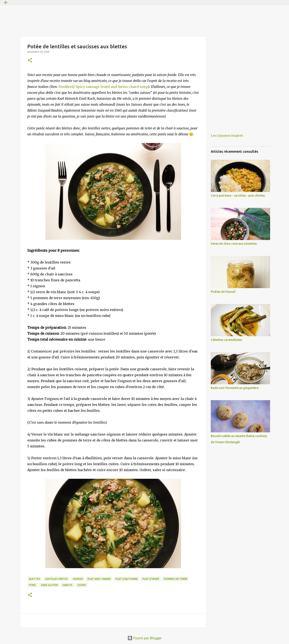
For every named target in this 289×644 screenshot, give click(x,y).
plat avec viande (99, 579)
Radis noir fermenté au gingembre (235, 388)
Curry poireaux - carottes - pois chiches (238, 196)
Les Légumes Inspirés (227, 136)
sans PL (68, 585)
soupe (82, 585)
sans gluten (49, 585)
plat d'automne (127, 579)
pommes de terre (176, 579)
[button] (30, 60)
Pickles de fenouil (223, 292)
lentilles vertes (57, 579)
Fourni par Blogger (145, 638)
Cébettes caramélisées (226, 340)
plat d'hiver (151, 579)
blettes (35, 579)
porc (33, 585)
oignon (78, 579)
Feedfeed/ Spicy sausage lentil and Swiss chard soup (103, 87)
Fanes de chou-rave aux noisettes (234, 244)
